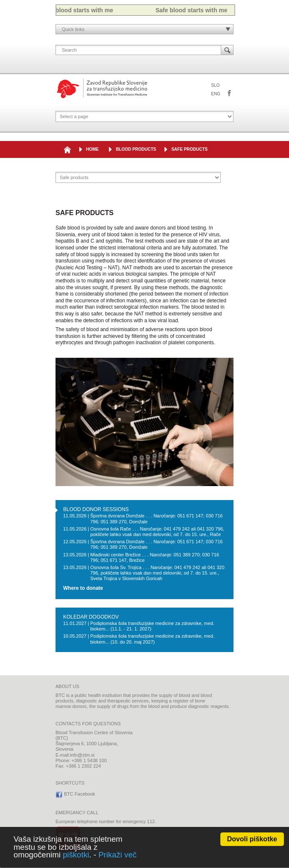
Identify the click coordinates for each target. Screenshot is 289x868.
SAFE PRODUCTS (189, 149)
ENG (216, 94)
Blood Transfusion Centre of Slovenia (102, 88)
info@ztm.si (82, 755)
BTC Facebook (229, 94)
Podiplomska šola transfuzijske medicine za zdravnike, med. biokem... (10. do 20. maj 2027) (152, 639)
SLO (215, 85)
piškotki (76, 855)
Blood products (136, 149)
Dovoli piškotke (252, 839)
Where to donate (83, 588)
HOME (92, 149)
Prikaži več (117, 855)
